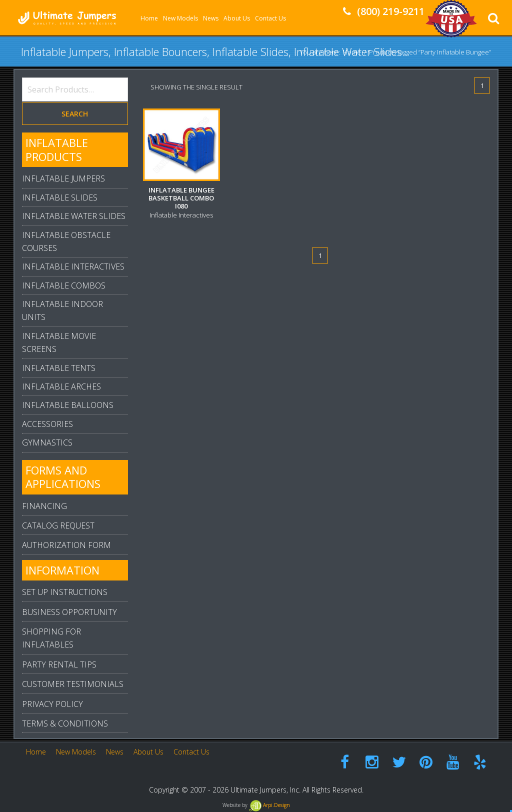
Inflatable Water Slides (74, 216)
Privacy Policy (52, 704)
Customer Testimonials (73, 684)
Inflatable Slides (60, 197)
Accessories (47, 424)
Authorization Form (66, 545)
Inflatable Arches (61, 386)
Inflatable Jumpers (63, 178)
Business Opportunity (69, 612)
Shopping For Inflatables (51, 638)
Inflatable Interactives (73, 266)
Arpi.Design (269, 805)
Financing (44, 506)
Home (352, 51)
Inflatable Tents (59, 368)
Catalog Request (58, 525)
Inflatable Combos (64, 285)
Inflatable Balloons (68, 405)
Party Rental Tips (59, 664)
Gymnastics (47, 442)
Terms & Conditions (65, 723)
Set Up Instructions (65, 592)
